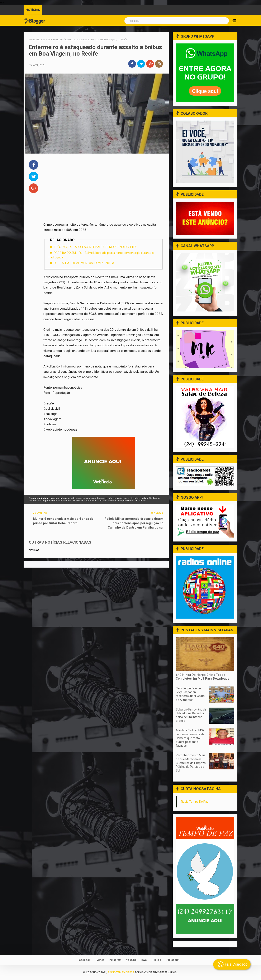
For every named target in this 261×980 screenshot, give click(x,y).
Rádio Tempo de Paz (121, 972)
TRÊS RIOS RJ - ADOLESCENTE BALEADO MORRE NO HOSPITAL (96, 247)
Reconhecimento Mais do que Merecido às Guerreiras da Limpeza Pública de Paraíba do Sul (191, 763)
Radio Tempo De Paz (195, 802)
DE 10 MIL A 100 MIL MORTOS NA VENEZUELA (84, 263)
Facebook (84, 960)
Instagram (115, 960)
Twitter (100, 960)
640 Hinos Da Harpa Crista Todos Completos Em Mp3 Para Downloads (203, 677)
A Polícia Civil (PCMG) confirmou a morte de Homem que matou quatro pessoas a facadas (190, 738)
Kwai (144, 960)
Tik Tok (156, 960)
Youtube (131, 960)
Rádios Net (173, 960)
